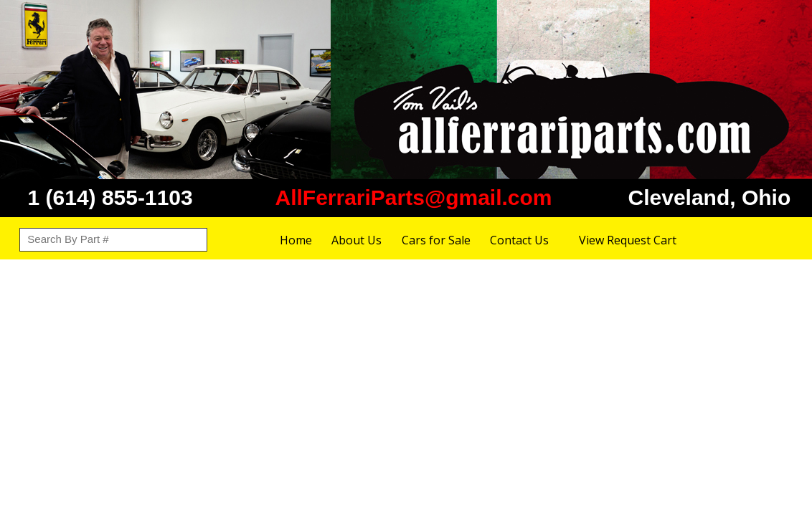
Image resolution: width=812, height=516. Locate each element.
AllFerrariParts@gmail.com (413, 197)
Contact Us (519, 240)
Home (296, 240)
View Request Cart (628, 240)
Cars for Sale (436, 240)
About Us (357, 240)
